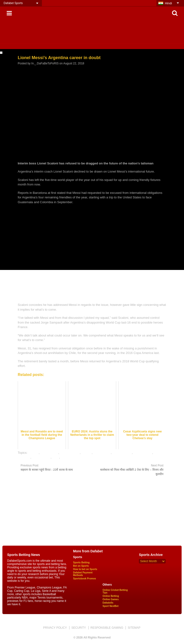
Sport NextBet (111, 606)
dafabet (33, 453)
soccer (65, 457)
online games (41, 457)
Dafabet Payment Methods (83, 574)
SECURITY (79, 628)
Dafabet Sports (13, 3)
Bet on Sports (81, 566)
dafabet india (49, 453)
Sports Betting (81, 563)
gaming (87, 453)
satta (56, 457)
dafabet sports (70, 453)
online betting (143, 453)
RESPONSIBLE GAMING (107, 628)
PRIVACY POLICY (55, 628)
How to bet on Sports (85, 569)
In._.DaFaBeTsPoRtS (45, 63)
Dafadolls (108, 603)
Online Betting (111, 596)
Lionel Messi (102, 453)
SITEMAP (134, 628)
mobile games (122, 453)
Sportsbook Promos (85, 579)
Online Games (111, 599)
